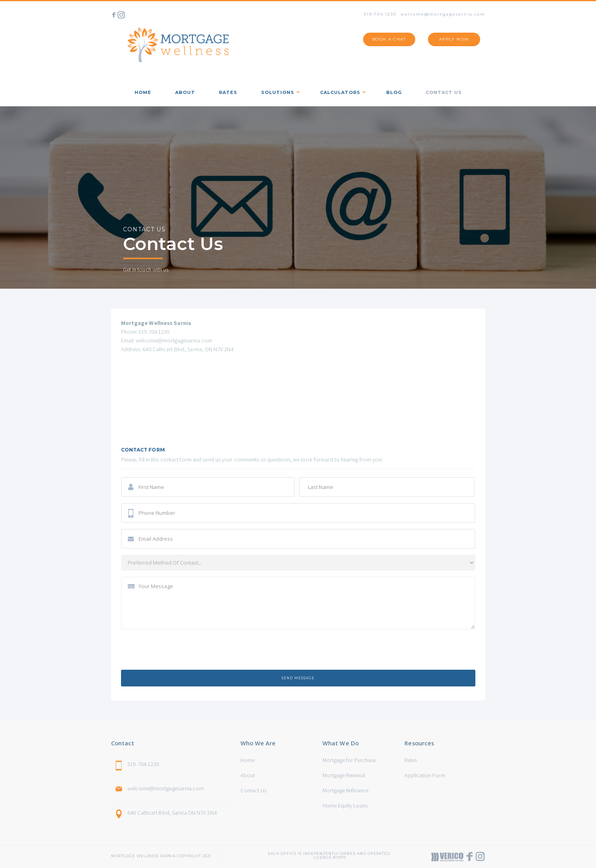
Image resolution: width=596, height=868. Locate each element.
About (248, 775)
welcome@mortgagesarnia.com (443, 14)
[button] (279, 91)
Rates (411, 760)
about (185, 92)
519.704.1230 (380, 14)
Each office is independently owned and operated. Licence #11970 (330, 854)
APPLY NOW (454, 39)
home (143, 92)
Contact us (444, 92)
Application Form (425, 775)
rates (228, 92)
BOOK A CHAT (389, 39)
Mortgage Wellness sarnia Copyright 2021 (161, 856)
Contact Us (253, 790)
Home (248, 760)
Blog (394, 92)
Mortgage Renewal (344, 775)
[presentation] (182, 651)
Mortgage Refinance (345, 790)
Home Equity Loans (345, 805)
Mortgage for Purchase (349, 760)
